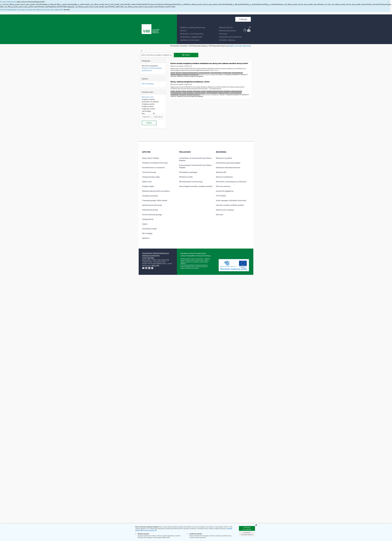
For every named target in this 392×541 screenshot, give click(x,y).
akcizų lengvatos (227, 73)
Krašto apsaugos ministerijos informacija (231, 200)
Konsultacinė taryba (149, 229)
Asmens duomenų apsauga (152, 215)
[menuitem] (193, 28)
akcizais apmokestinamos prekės (190, 73)
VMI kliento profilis (186, 177)
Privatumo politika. (149, 531)
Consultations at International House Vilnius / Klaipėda (196, 159)
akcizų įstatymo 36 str (200, 93)
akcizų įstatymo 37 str (212, 93)
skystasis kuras (175, 95)
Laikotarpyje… (147, 111)
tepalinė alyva (197, 91)
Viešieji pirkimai (148, 219)
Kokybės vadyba (148, 186)
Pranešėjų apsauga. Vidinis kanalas (155, 200)
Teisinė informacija (149, 172)
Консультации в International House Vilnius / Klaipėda (196, 166)
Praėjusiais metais (148, 109)
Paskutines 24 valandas (150, 102)
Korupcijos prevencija (150, 196)
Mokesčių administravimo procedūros (156, 191)
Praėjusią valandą (148, 99)
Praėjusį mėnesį (148, 106)
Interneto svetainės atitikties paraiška (230, 205)
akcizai (173, 73)
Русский (238, 46)
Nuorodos (220, 215)
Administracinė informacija (152, 205)
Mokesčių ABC (221, 172)
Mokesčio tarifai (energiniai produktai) (152, 69)
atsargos (178, 73)
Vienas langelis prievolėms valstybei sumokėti (196, 186)
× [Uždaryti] (388, 1)
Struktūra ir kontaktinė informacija (155, 163)
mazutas (190, 91)
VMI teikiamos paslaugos (188, 172)
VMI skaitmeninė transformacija (191, 182)
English (231, 46)
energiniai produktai (237, 73)
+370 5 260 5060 (148, 258)
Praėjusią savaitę (148, 104)
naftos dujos (183, 95)
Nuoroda (67, 9)
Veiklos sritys (147, 182)
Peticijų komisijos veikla (151, 177)
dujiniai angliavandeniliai (193, 95)
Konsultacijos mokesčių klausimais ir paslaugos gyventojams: (156, 254)
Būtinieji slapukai (142, 534)
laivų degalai (186, 75)
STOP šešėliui (221, 196)
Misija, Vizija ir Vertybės (151, 158)
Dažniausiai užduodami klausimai (228, 168)
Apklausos (146, 238)
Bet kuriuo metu (148, 97)
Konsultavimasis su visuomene (153, 168)
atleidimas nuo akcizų (216, 73)
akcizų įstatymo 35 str (188, 93)
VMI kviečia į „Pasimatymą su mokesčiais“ (231, 182)
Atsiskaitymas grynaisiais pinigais (228, 163)
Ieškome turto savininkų (225, 210)
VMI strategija (147, 233)
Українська (246, 46)
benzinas (178, 91)
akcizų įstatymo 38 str (224, 93)
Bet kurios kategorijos (150, 66)
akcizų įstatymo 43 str (176, 75)
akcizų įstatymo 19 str (204, 73)
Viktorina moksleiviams (224, 177)
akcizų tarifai (227, 91)
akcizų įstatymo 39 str (236, 93)
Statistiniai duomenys (150, 210)
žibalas (203, 91)
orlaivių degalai (194, 75)
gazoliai (184, 91)
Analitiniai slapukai (195, 534)
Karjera (145, 224)
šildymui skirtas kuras (176, 93)
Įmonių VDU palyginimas (225, 191)
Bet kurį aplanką (148, 84)
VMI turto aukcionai (223, 186)
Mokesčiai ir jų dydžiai (224, 158)
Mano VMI (156, 266)
